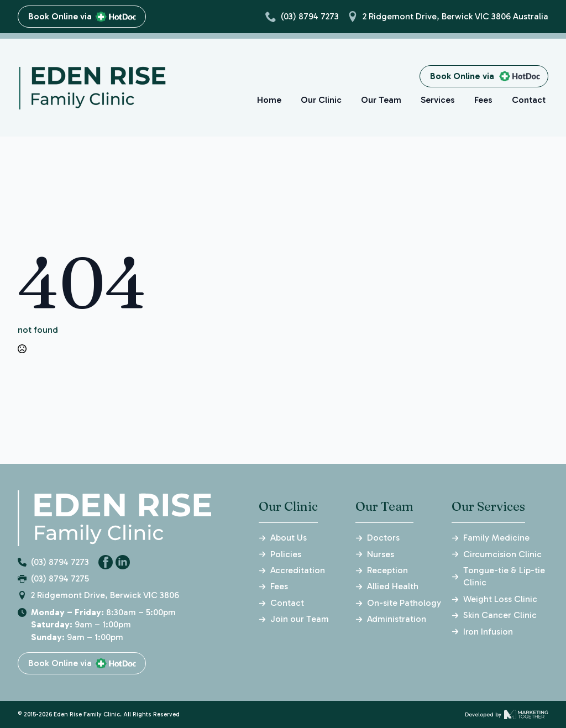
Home (270, 100)
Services (438, 100)
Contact (528, 100)
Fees (483, 100)
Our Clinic (322, 100)
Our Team (381, 100)
